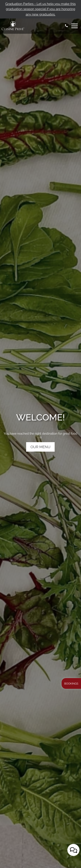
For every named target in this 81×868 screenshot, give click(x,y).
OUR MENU (40, 460)
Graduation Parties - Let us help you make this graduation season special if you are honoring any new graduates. (41, 9)
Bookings (71, 684)
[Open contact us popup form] (73, 850)
